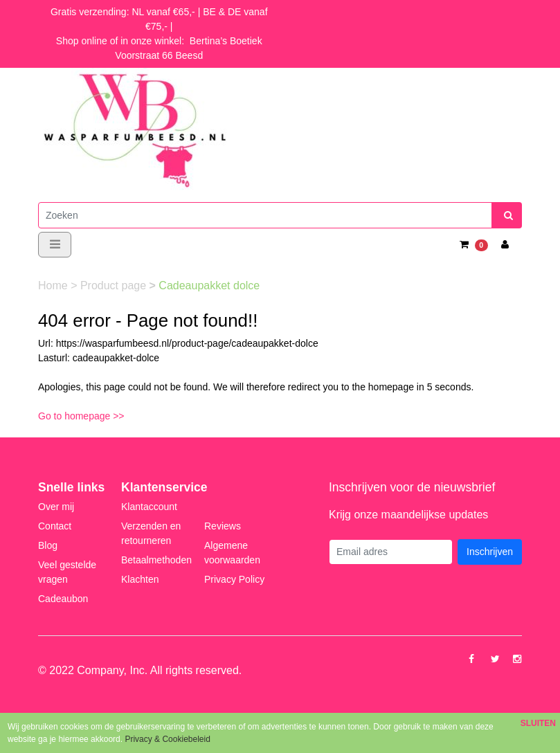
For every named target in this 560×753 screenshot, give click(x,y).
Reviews (223, 526)
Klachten (140, 579)
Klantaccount (149, 507)
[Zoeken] (265, 215)
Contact (55, 526)
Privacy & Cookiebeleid (167, 739)
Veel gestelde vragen (67, 572)
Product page (115, 285)
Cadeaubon (63, 599)
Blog (48, 545)
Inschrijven (490, 552)
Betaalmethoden (156, 560)
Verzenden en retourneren (151, 533)
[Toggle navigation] (55, 245)
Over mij (56, 507)
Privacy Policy (234, 579)
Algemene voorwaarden (232, 553)
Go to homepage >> (81, 416)
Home (54, 285)
